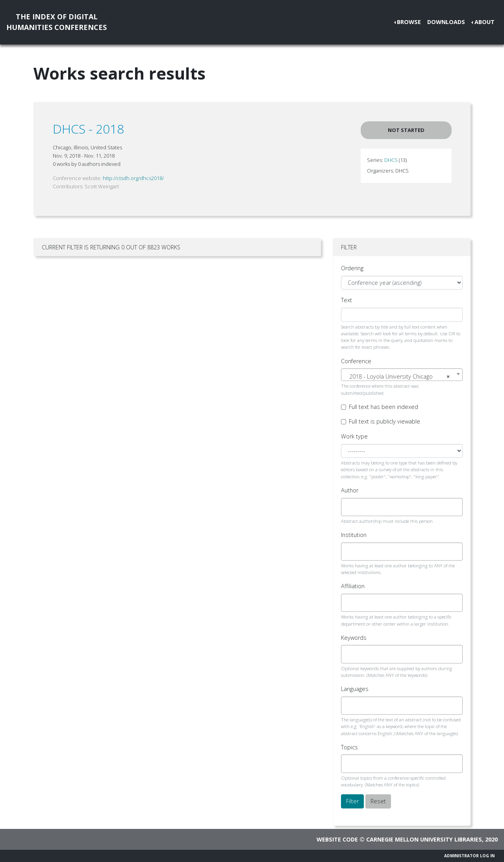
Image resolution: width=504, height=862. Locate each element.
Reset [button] (378, 801)
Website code (337, 839)
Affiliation (353, 586)
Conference (356, 361)
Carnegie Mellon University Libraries (424, 839)
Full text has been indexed (384, 407)
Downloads (446, 22)
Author (350, 490)
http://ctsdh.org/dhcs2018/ (133, 178)
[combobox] (402, 375)
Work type (354, 436)
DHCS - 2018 (88, 129)
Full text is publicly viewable (384, 421)
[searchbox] (350, 507)
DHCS (391, 160)
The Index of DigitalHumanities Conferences (57, 22)
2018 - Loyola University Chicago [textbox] (399, 377)
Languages (355, 689)
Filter (352, 801)
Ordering (352, 268)
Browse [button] (409, 22)
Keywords (354, 638)
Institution (354, 535)
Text (346, 300)
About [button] (485, 22)
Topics (349, 747)
